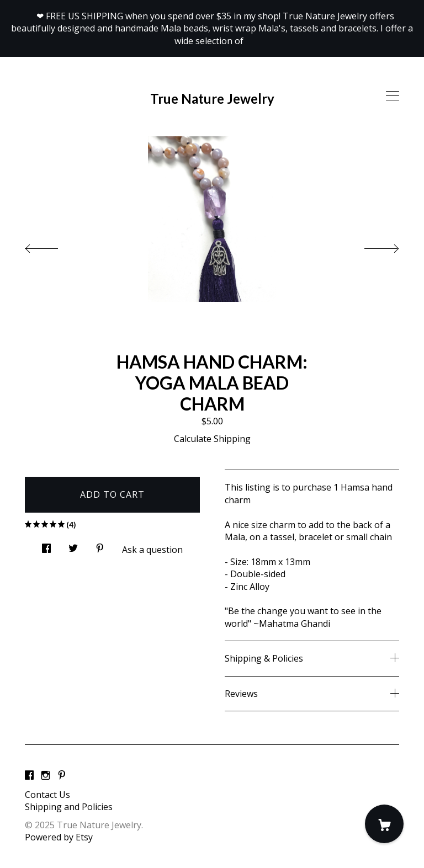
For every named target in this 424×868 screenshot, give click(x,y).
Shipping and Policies (69, 807)
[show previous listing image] (52, 246)
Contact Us (47, 795)
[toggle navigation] (393, 96)
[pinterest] (62, 776)
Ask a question (152, 550)
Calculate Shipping (212, 439)
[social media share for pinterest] (100, 545)
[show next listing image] (372, 246)
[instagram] (46, 776)
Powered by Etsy (59, 837)
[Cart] (384, 824)
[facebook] (29, 776)
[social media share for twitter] (73, 545)
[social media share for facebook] (46, 545)
